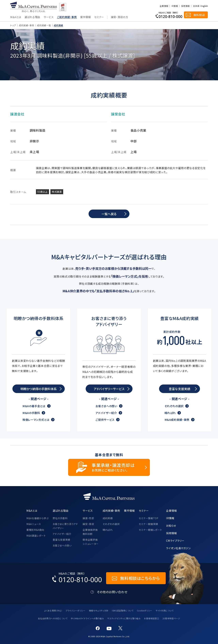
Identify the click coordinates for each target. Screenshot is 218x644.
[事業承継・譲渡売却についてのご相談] (109, 467)
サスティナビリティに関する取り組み (124, 618)
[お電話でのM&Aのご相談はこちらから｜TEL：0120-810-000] (77, 578)
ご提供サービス (105, 420)
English (204, 6)
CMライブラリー (175, 541)
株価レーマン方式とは (36, 420)
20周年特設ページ (171, 618)
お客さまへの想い (106, 406)
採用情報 (185, 6)
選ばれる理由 (32, 17)
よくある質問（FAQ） (53, 610)
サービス (49, 17)
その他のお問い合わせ (112, 592)
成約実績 (108, 518)
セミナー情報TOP (149, 518)
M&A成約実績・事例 (177, 420)
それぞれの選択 (174, 406)
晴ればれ (170, 413)
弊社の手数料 (60, 518)
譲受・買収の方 (119, 17)
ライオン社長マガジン (178, 548)
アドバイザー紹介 (106, 413)
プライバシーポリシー (75, 610)
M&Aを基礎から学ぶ (37, 518)
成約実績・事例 (26, 25)
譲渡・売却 (88, 518)
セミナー (99, 17)
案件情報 (86, 17)
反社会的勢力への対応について (53, 618)
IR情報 (175, 6)
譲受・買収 (88, 524)
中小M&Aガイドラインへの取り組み (87, 618)
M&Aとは (16, 17)
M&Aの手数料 (31, 413)
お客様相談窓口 (151, 618)
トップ (13, 25)
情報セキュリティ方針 (99, 610)
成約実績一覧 (44, 25)
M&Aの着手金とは (34, 406)
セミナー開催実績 (148, 524)
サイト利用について (165, 610)
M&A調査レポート (36, 536)
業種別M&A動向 (35, 530)
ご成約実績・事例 (67, 17)
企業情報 (164, 6)
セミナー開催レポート (150, 530)
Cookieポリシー (145, 610)
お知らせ (171, 525)
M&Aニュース (34, 524)
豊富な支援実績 (61, 540)
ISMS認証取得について (123, 610)
